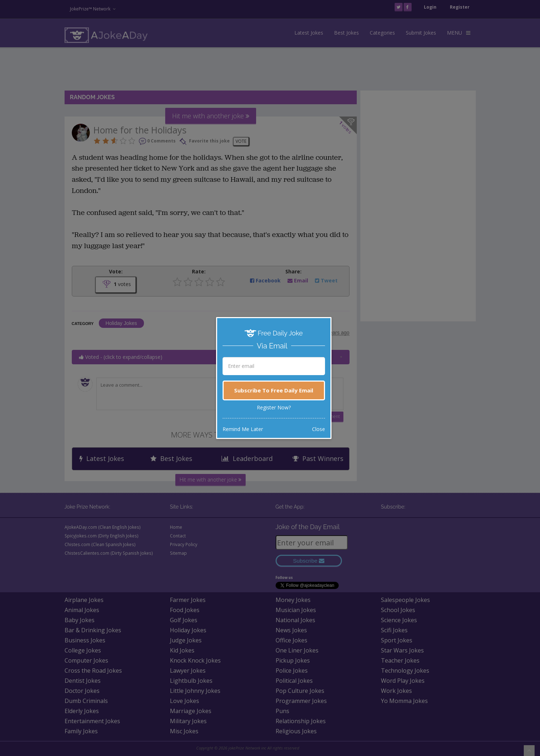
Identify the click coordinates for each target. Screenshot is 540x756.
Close (319, 429)
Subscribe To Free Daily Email (274, 390)
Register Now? (274, 407)
